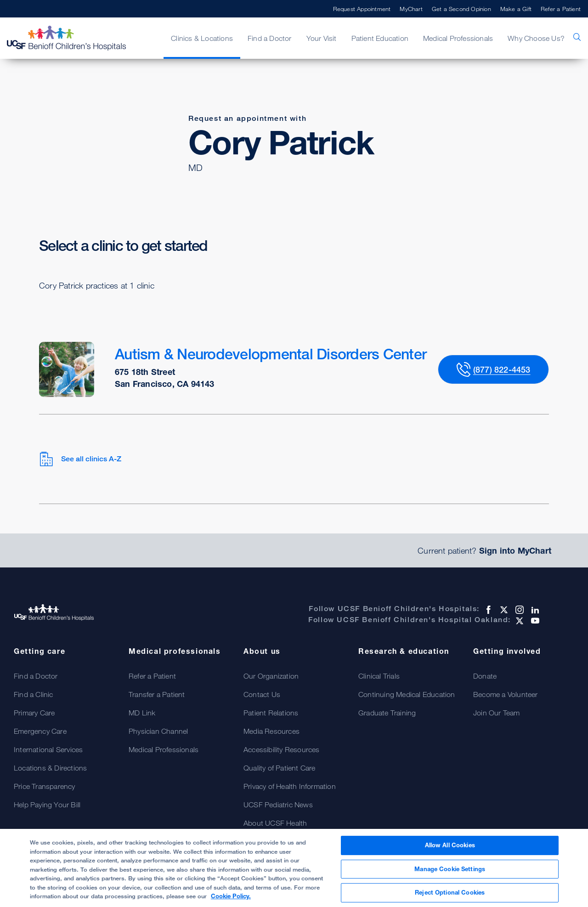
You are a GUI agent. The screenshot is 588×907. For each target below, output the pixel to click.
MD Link (142, 713)
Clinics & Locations (202, 38)
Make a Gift (516, 9)
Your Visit (322, 38)
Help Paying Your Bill (47, 805)
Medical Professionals (458, 38)
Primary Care (34, 713)
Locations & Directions (50, 768)
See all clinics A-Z (80, 459)
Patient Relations (271, 713)
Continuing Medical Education (407, 694)
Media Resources (271, 731)
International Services (48, 749)
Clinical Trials (379, 676)
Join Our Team (497, 713)
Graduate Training (387, 713)
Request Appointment (362, 9)
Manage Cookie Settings (450, 873)
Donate (485, 676)
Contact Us (262, 694)
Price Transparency (45, 786)
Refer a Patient (561, 9)
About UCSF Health (275, 823)
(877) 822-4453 (502, 369)
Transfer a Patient (157, 694)
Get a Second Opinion (461, 9)
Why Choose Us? (536, 38)
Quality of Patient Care (280, 768)
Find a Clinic (34, 694)
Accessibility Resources (282, 749)
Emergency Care (40, 731)
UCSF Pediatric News (278, 805)
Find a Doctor (270, 38)
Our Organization (271, 676)
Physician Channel (158, 731)
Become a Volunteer (506, 694)
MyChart (411, 9)
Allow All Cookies (450, 850)
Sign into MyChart (515, 550)
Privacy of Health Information (290, 786)
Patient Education (380, 38)
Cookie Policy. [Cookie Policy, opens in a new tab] (231, 901)
